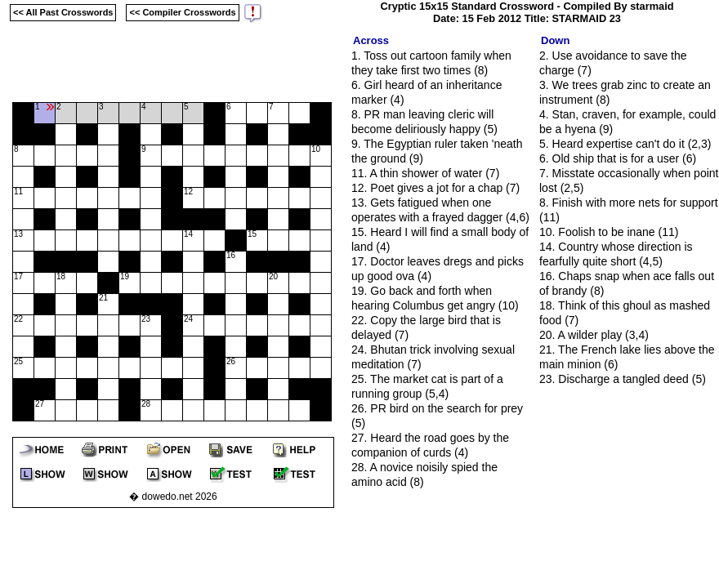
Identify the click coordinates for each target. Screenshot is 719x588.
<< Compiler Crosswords (182, 12)
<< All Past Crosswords (63, 12)
